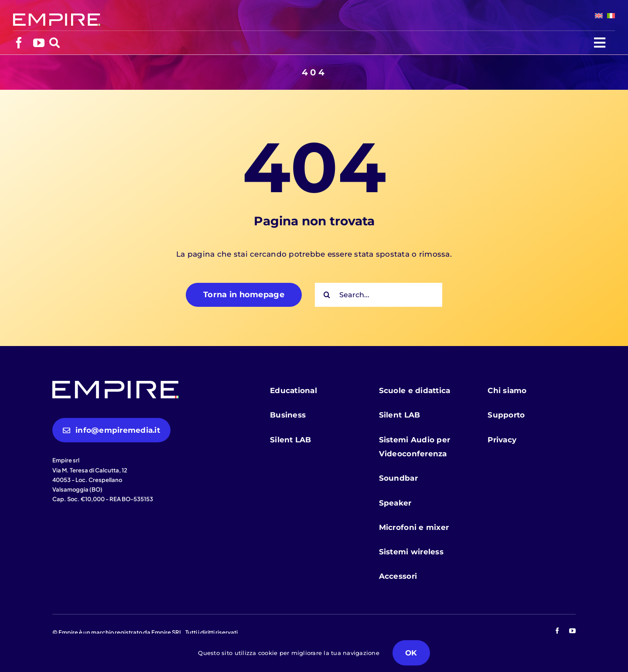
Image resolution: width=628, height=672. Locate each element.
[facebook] (19, 43)
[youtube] (39, 43)
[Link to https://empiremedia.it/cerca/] (55, 43)
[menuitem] (597, 16)
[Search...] (379, 295)
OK (411, 653)
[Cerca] (327, 295)
